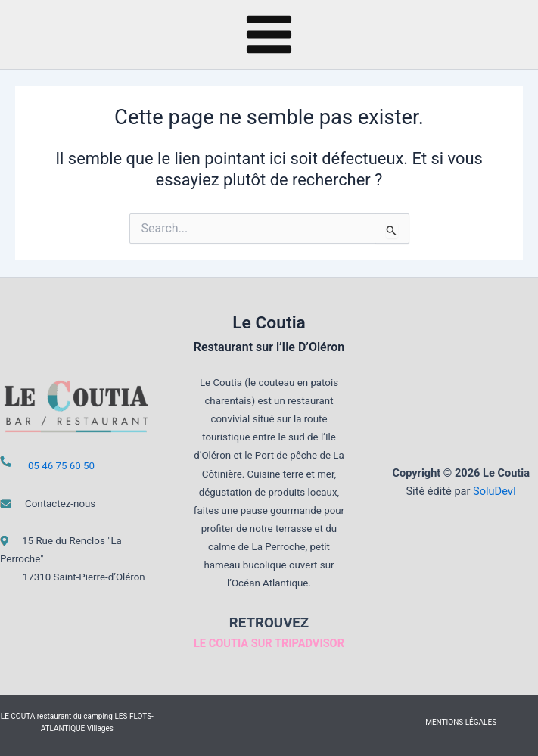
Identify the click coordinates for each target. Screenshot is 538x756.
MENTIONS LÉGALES (461, 722)
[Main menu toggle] (269, 34)
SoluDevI (494, 491)
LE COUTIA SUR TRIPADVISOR (269, 643)
